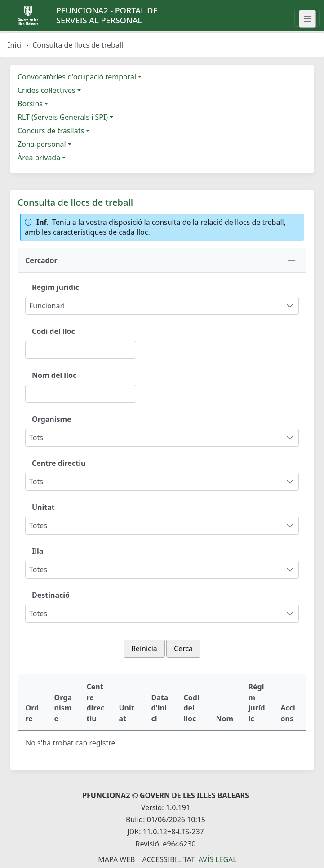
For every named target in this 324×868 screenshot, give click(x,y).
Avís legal (218, 859)
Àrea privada (39, 158)
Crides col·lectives (47, 90)
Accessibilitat (168, 859)
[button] (162, 260)
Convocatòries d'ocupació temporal (77, 77)
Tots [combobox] (36, 438)
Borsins (30, 104)
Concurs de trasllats (51, 131)
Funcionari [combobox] (47, 306)
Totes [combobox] (38, 526)
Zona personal (42, 144)
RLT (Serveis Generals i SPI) (63, 117)
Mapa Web (116, 859)
